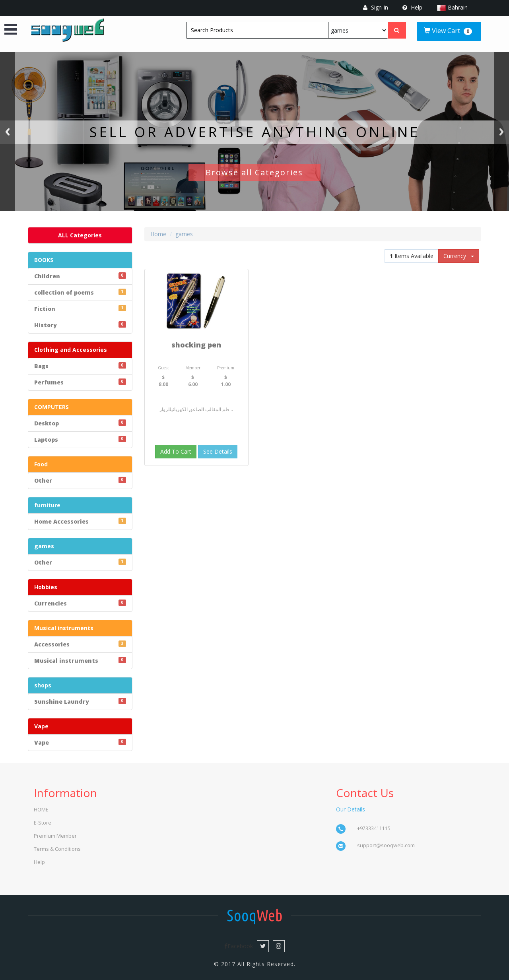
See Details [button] (218, 451)
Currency (459, 256)
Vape (41, 726)
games (44, 546)
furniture (47, 505)
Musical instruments (64, 628)
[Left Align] (397, 30)
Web (255, 916)
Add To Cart (176, 451)
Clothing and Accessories (71, 350)
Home (158, 234)
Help (412, 7)
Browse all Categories (254, 172)
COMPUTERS (51, 407)
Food (41, 464)
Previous (8, 132)
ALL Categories (80, 235)
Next (501, 132)
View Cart (448, 31)
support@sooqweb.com (386, 845)
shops (43, 685)
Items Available (412, 256)
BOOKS (44, 260)
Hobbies (46, 587)
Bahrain (458, 7)
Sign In (376, 7)
